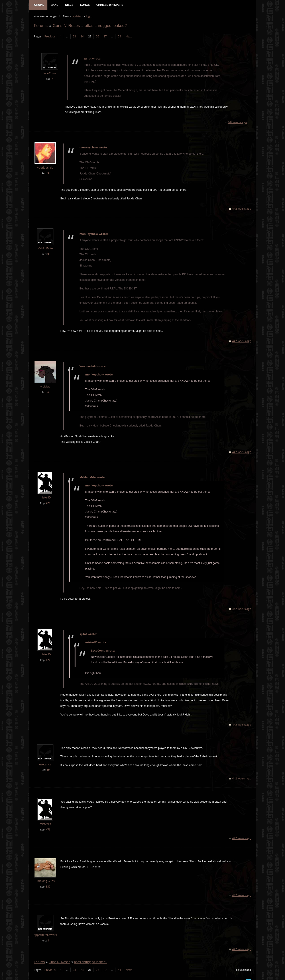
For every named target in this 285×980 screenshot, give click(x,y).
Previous (50, 37)
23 (74, 37)
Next (128, 37)
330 (48, 881)
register (77, 17)
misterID (45, 492)
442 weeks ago (237, 117)
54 (119, 37)
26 (97, 37)
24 (82, 37)
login (89, 17)
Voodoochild (45, 163)
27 (105, 37)
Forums (41, 26)
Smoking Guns (45, 876)
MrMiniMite (45, 243)
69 (48, 765)
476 (48, 498)
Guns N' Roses (66, 26)
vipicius (45, 381)
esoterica (45, 759)
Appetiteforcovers (45, 930)
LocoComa (49, 74)
